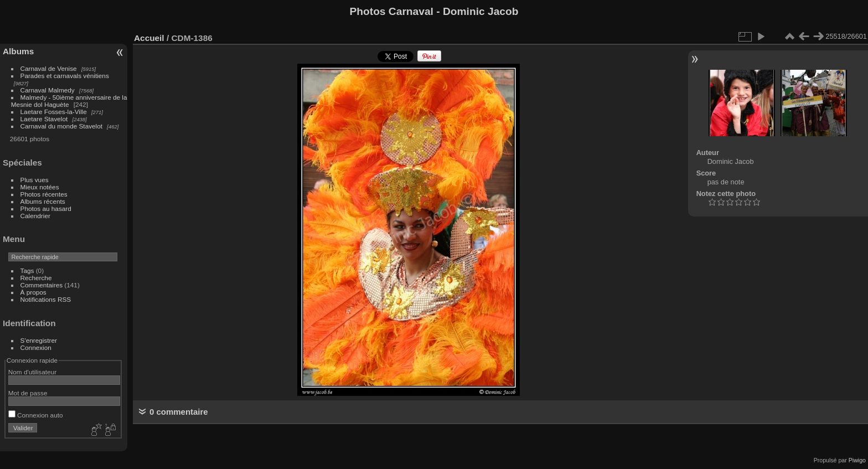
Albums (18, 51)
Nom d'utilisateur (32, 372)
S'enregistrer (39, 340)
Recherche (36, 278)
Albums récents (43, 201)
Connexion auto (36, 415)
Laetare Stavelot (44, 119)
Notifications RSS (46, 299)
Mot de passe (28, 393)
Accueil (149, 38)
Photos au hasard (46, 208)
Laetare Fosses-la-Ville (54, 112)
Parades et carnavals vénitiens (65, 76)
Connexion (36, 347)
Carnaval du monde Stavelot (61, 126)
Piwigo (857, 460)
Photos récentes (44, 194)
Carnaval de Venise (49, 68)
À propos (33, 292)
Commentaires (42, 285)
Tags (27, 270)
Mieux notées (40, 187)
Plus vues (35, 180)
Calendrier (35, 216)
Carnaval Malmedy (48, 90)
